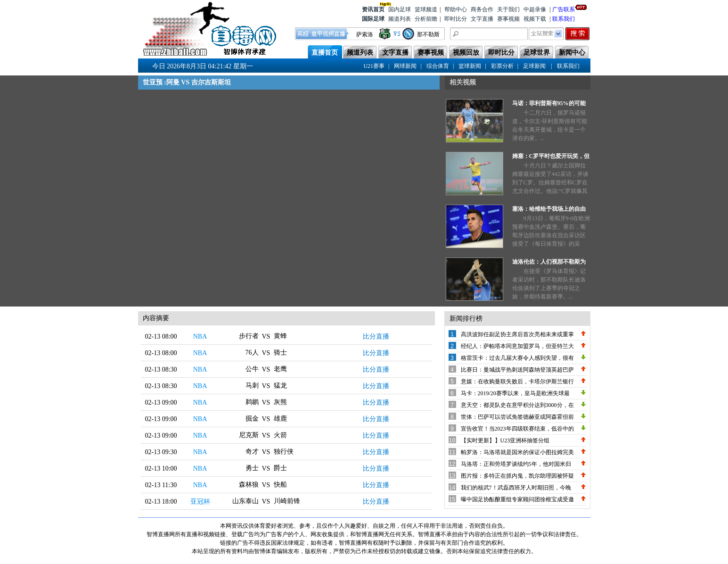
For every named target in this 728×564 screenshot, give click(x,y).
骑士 (280, 352)
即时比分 (456, 19)
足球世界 (537, 53)
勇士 (252, 468)
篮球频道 (426, 9)
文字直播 (482, 19)
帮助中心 (456, 9)
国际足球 (373, 19)
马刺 (252, 386)
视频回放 (466, 53)
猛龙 (280, 386)
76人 (252, 352)
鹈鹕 (252, 402)
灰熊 (280, 402)
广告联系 (564, 9)
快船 (280, 485)
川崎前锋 (287, 501)
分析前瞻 (426, 19)
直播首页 (325, 53)
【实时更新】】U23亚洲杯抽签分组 (505, 440)
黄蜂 (280, 336)
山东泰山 (245, 501)
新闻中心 (572, 53)
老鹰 (280, 369)
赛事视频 (508, 19)
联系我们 (564, 19)
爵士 (280, 468)
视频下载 (535, 19)
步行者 (249, 336)
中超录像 (535, 9)
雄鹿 (280, 419)
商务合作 (482, 9)
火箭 (280, 435)
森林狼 (249, 485)
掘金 (252, 419)
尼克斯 (249, 435)
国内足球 (400, 9)
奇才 (252, 452)
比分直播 (376, 336)
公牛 (252, 369)
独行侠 (284, 452)
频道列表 (400, 19)
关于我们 (508, 9)
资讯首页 (373, 9)
